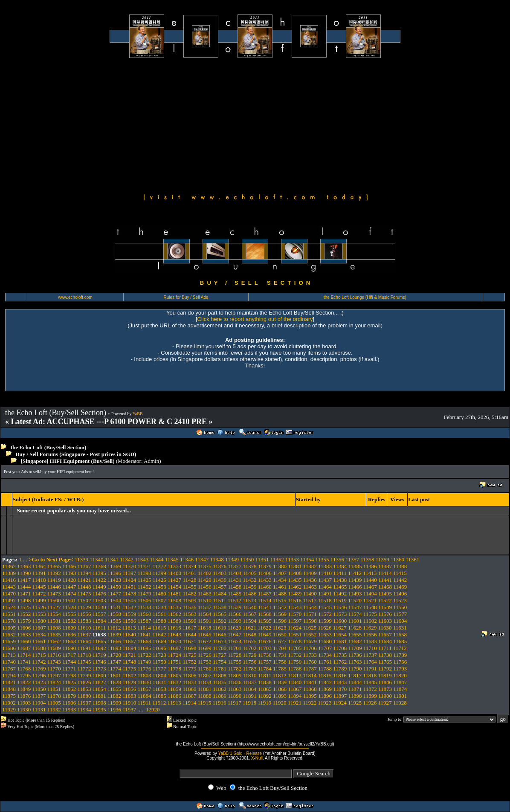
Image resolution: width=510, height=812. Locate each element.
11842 (325, 682)
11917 (235, 703)
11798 (69, 675)
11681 (340, 641)
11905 (54, 703)
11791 (370, 669)
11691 (84, 648)
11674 (235, 641)
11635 (54, 634)
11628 (355, 628)
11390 (24, 573)
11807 (205, 675)
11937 (129, 709)
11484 (220, 594)
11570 (295, 614)
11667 (129, 641)
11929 (9, 709)
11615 (159, 628)
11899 (370, 696)
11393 (69, 573)
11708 (340, 648)
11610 (84, 628)
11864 (250, 689)
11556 (84, 614)
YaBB (138, 414)
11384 (340, 566)
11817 (355, 675)
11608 (54, 628)
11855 (114, 689)
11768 (24, 669)
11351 (262, 559)
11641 (144, 634)
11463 (310, 587)
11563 (189, 614)
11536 (189, 607)
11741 (24, 662)
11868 (310, 689)
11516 (295, 600)
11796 (39, 675)
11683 (370, 641)
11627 (340, 628)
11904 (39, 703)
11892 (265, 696)
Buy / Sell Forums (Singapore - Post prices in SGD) (76, 454)
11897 (340, 696)
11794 (9, 675)
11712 (400, 648)
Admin (151, 461)
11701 (235, 648)
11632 (9, 634)
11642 (159, 634)
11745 (84, 662)
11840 (295, 682)
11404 (235, 573)
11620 (235, 628)
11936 (114, 709)
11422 (99, 580)
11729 (250, 655)
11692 (99, 648)
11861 (205, 689)
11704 (280, 648)
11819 (385, 675)
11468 (385, 587)
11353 (292, 559)
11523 (400, 600)
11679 (310, 641)
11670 (174, 641)
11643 (174, 634)
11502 (84, 600)
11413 (370, 573)
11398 (145, 573)
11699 (205, 648)
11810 (250, 675)
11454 (174, 587)
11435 (295, 580)
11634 (39, 634)
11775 (129, 669)
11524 (9, 607)
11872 (370, 689)
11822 (24, 682)
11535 (174, 607)
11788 (325, 669)
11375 (205, 566)
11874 (400, 689)
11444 (24, 587)
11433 (265, 580)
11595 (265, 621)
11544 (310, 607)
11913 (174, 703)
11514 (264, 600)
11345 (172, 559)
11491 (325, 594)
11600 (340, 621)
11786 (295, 669)
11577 (400, 614)
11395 (99, 573)
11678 (295, 641)
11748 (129, 662)
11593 (235, 621)
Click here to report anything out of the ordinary (255, 319)
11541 (265, 607)
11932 (54, 709)
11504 (114, 600)
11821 (9, 682)
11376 (220, 566)
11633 (24, 634)
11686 (9, 648)
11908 (99, 703)
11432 (250, 580)
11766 (400, 662)
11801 (114, 675)
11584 (99, 621)
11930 (24, 709)
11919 (264, 703)
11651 (295, 634)
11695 (145, 648)
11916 (219, 703)
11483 (205, 594)
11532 (129, 607)
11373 (174, 566)
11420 (69, 580)
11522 (385, 600)
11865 (265, 689)
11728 (235, 655)
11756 (250, 662)
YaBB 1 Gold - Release (240, 753)
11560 (145, 614)
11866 (280, 689)
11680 (325, 641)
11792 (385, 669)
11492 (340, 594)
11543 (295, 607)
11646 (220, 634)
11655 (355, 634)
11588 (159, 621)
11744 (69, 662)
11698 (189, 648)
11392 (54, 573)
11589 (174, 621)
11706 (310, 648)
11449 (99, 587)
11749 (145, 662)
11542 (280, 607)
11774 (114, 669)
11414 (385, 573)
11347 (202, 559)
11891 (250, 696)
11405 (250, 573)
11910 (129, 703)
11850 (39, 689)
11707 (325, 648)
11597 (295, 621)
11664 (84, 641)
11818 (370, 675)
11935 (99, 709)
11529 (84, 607)
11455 (189, 587)
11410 (325, 573)
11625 (310, 628)
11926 (370, 703)
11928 (400, 703)
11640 (129, 634)
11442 (400, 580)
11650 (280, 634)
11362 (9, 566)
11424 (129, 580)
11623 (280, 628)
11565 (220, 614)
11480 (159, 594)
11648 (249, 634)
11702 (250, 648)
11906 (69, 703)
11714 (24, 655)
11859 (174, 689)
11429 (205, 580)
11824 (54, 682)
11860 (189, 689)
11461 (280, 587)
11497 (9, 600)
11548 (370, 607)
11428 (189, 580)
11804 (159, 675)
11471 (24, 594)
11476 (99, 594)
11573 (340, 614)
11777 (159, 669)
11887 (189, 696)
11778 (174, 669)
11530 (99, 607)
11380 (280, 566)
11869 (325, 689)
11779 (189, 669)
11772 (84, 669)
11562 (174, 614)
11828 (114, 682)
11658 (400, 634)
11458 (235, 587)
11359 (382, 559)
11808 (220, 675)
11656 (370, 634)
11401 (189, 573)
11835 (220, 682)
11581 (54, 621)
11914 (189, 703)
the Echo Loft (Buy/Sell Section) (49, 447)
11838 (265, 682)
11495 (385, 594)
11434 (280, 580)
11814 (310, 675)
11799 (84, 675)
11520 (355, 600)
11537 (205, 607)
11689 (54, 648)
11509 (189, 600)
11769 (39, 669)
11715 (39, 655)
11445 (39, 587)
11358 (367, 559)
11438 (340, 580)
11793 (400, 669)
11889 (220, 696)
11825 (69, 682)
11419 (54, 580)
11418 (39, 580)
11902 (9, 703)
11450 (114, 587)
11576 (385, 614)
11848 (9, 689)
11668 (145, 641)
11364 (39, 566)
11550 (400, 607)
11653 (325, 634)
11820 (400, 675)
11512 (235, 600)
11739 (400, 655)
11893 (280, 696)
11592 (220, 621)
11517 (310, 600)
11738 (385, 655)
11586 (129, 621)
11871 (355, 689)
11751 (174, 662)
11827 (99, 682)
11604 (400, 621)
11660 (24, 641)
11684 (385, 641)
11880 (84, 696)
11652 (310, 634)
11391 (39, 573)
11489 (295, 594)
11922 (310, 703)
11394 (84, 573)
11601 (355, 621)
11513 (249, 600)
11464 (325, 587)
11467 (370, 587)
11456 (205, 587)
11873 (385, 689)
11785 (280, 669)
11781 (220, 669)
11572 (325, 614)
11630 (385, 628)
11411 (340, 573)
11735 (340, 655)
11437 (325, 580)
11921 (295, 703)
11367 (84, 566)
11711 (385, 648)
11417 (24, 580)
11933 (69, 709)
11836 (235, 682)
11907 (84, 703)
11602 (370, 621)
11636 (69, 634)
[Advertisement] (255, 124)
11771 (69, 669)
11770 (54, 669)
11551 (9, 614)
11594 (250, 621)
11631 (400, 628)
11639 (114, 634)
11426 (159, 580)
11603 (385, 621)
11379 (265, 566)
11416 (9, 580)
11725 (189, 655)
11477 (114, 594)
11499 (39, 600)
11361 (412, 559)
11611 (99, 628)
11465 (340, 587)
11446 (54, 587)
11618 (204, 628)
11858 (159, 689)
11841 (310, 682)
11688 (39, 648)
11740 (9, 662)
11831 (159, 682)
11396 (114, 573)
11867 (295, 689)
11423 (114, 580)
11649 (265, 634)
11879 (69, 696)
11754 (220, 662)
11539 (235, 607)
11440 (370, 580)
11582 (69, 621)
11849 (24, 689)
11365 (54, 566)
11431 (235, 580)
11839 (280, 682)
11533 (145, 607)
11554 (54, 614)
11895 (310, 696)
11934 (84, 709)
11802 (129, 675)
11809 (235, 675)
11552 (24, 614)
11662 (54, 641)
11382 (310, 566)
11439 (355, 580)
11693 (114, 648)
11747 (114, 662)
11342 (127, 559)
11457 (220, 587)
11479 (145, 594)
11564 (205, 614)
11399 (159, 573)
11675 (250, 641)
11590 (189, 621)
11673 (220, 641)
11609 (69, 628)
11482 (189, 594)
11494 (370, 594)
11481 (174, 594)
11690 (69, 648)
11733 (310, 655)
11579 (24, 621)
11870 (340, 689)
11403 (220, 573)
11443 (9, 587)
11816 (340, 675)
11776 (145, 669)
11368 (99, 566)
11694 (129, 648)
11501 (69, 600)
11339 (81, 559)
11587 (145, 621)
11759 (295, 662)
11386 (370, 566)
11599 (325, 621)
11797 (54, 675)
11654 (340, 634)
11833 (189, 682)
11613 (129, 628)
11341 (112, 559)
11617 (189, 628)
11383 (325, 566)
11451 (129, 587)
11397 (129, 573)
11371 (145, 566)
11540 (250, 607)
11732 (295, 655)
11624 (295, 628)
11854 (99, 689)
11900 (385, 696)
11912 (159, 703)
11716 (54, 655)
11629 (370, 628)
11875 (9, 696)
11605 (9, 628)
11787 (310, 669)
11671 (189, 641)
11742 (39, 662)
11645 (204, 634)
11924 (340, 703)
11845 (370, 682)
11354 (307, 559)
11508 (174, 600)
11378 (250, 566)
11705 (295, 648)
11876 (24, 696)
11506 (145, 600)
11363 (24, 566)
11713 (9, 655)
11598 (310, 621)
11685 (400, 641)
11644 (189, 634)
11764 (370, 662)
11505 (129, 600)
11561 (159, 614)
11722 (145, 655)
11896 (325, 696)
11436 (310, 580)
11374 (189, 566)
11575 (370, 614)
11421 (84, 580)
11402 (205, 573)
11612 (114, 628)
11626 (325, 628)
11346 (187, 559)
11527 (54, 607)
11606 (24, 628)
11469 (400, 587)
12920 (153, 709)
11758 (280, 662)
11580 (39, 621)
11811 (265, 675)
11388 (400, 566)
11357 (352, 559)
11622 (264, 628)
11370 (129, 566)
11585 (114, 621)
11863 (235, 689)
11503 (99, 600)
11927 (385, 703)
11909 (114, 703)
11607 (39, 628)
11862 (220, 689)
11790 (355, 669)
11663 (69, 641)
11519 (340, 600)
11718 (84, 655)
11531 (114, 607)
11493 (355, 594)
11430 (220, 580)
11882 (114, 696)
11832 (174, 682)
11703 (265, 648)
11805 (174, 675)
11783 (250, 669)
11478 (129, 594)
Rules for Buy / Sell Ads (186, 297)
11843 (340, 682)
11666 (114, 641)
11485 (235, 594)
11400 (174, 573)
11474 (69, 594)
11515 (280, 600)
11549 (385, 607)
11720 (114, 655)
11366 (69, 566)
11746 (99, 662)
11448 (84, 587)
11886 (174, 696)
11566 (235, 614)
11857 (145, 689)
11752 (189, 662)
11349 (232, 559)
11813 (295, 675)
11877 (39, 696)
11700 (220, 648)
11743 (54, 662)
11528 (69, 607)
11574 (355, 614)
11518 (325, 600)
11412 (355, 573)
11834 (205, 682)
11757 (265, 662)
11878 (54, 696)
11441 (385, 580)
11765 (385, 662)
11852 (69, 689)
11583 (84, 621)
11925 (355, 703)
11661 (39, 641)
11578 (9, 621)
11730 (265, 655)
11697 (174, 648)
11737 (370, 655)
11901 (400, 696)
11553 (39, 614)
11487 (265, 594)
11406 (265, 573)
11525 (24, 607)
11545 (325, 607)
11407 (280, 573)
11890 (235, 696)
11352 (277, 559)
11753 (205, 662)
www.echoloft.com (75, 297)
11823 (39, 682)
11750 (159, 662)
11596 (280, 621)
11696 (159, 648)
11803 (145, 675)
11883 (129, 696)
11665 (99, 641)
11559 (129, 614)
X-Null (257, 758)
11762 (340, 662)
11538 (220, 607)
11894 (295, 696)
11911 (145, 703)
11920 (280, 703)
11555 (69, 614)
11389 (9, 573)
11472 (39, 594)
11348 (217, 559)
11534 (159, 607)
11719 (99, 655)
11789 (340, 669)
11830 (145, 682)
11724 (174, 655)
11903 (24, 703)
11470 (9, 594)
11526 (39, 607)
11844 (355, 682)
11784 (265, 669)
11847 (400, 682)
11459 (250, 587)
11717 (69, 655)
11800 (99, 675)
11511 (220, 600)
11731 (280, 655)
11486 (250, 594)
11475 (84, 594)
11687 (24, 648)
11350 (247, 559)
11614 (144, 628)
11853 (84, 689)
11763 (355, 662)
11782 (235, 669)
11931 (39, 709)
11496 (400, 594)
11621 (249, 628)
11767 (9, 669)
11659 (9, 641)
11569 (280, 614)
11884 (145, 696)
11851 (54, 689)
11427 (174, 580)
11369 (114, 566)
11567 (250, 614)
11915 (204, 703)
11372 (159, 566)
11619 (219, 628)
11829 (129, 682)
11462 (295, 587)
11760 (310, 662)
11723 (159, 655)
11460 (265, 587)
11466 (355, 587)
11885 (159, 696)
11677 (280, 641)
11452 (145, 587)
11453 (159, 587)
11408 (295, 573)
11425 (145, 580)
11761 (325, 662)
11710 (370, 648)
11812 (280, 675)
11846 (385, 682)
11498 (24, 600)
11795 (24, 675)
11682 (355, 641)
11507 (159, 600)
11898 (355, 696)
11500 (54, 600)
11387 (385, 566)
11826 (84, 682)
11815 (325, 675)
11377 (235, 566)
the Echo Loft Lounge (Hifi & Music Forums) (365, 297)
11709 (355, 648)
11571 (310, 614)
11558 (114, 614)
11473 (54, 594)
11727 (220, 655)
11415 (400, 573)
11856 (129, 689)
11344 (156, 559)
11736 (355, 655)
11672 (205, 641)
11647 (235, 634)
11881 (99, 696)
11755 (235, 662)
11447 (69, 587)
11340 (96, 559)
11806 (189, 675)
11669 (159, 641)
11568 (265, 614)
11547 (355, 607)
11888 (205, 696)
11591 (205, 621)
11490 (310, 594)
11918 (249, 703)
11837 (250, 682)
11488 (280, 594)
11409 (310, 573)
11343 (142, 559)
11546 (340, 607)
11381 (295, 566)
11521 (370, 600)
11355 (322, 559)
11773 (99, 669)
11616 (174, 628)
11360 (397, 559)
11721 (129, 655)
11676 (265, 641)
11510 (205, 600)
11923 (325, 703)
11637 (84, 634)
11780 (205, 669)
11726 (205, 655)
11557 (99, 614)
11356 (337, 559)
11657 (385, 634)
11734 (325, 655)
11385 (355, 566)
